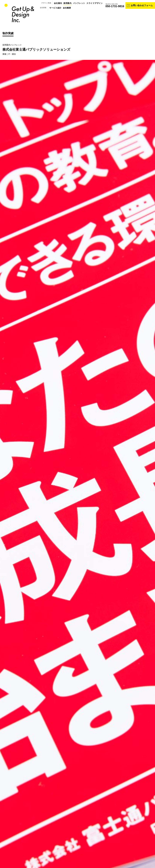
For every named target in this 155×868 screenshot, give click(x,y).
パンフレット (79, 3)
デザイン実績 (46, 3)
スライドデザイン (95, 3)
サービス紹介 (55, 8)
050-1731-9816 (115, 6)
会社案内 (58, 3)
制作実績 (8, 33)
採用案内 (68, 3)
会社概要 (67, 8)
